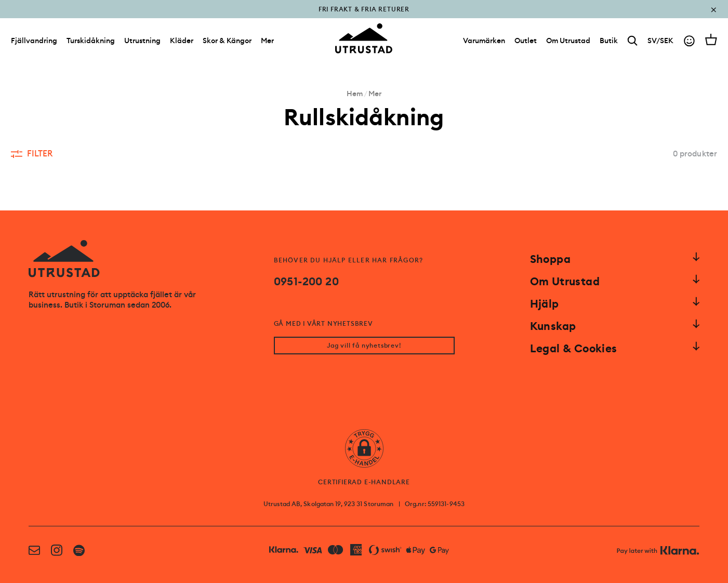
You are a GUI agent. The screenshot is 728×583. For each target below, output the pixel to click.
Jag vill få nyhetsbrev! (364, 346)
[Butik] (609, 41)
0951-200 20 (306, 282)
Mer (267, 41)
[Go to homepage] (364, 38)
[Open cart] (711, 39)
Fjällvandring (34, 41)
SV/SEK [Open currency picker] (660, 41)
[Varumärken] (484, 41)
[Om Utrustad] (568, 41)
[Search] (633, 41)
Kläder (182, 41)
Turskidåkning (91, 41)
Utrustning (142, 41)
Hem (355, 94)
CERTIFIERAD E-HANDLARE (364, 482)
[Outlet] (526, 41)
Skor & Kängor (227, 41)
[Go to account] (689, 41)
